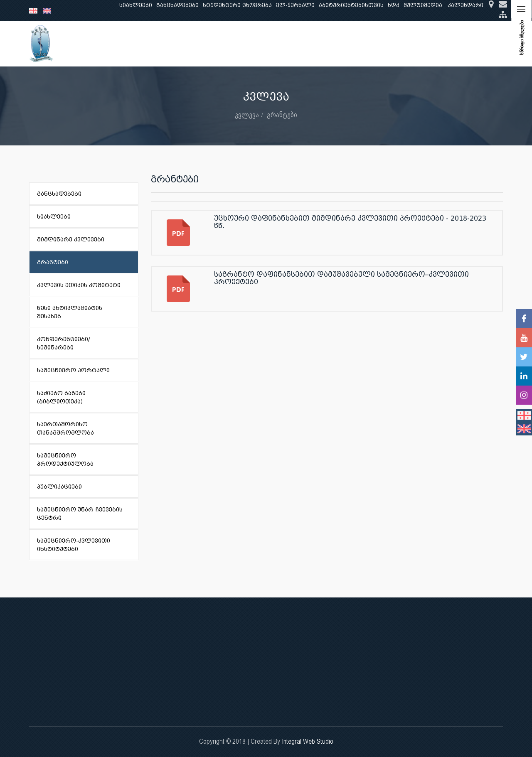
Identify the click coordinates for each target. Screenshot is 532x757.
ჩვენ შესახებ (110, 43)
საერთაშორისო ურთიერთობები (437, 43)
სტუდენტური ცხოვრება (237, 5)
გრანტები (282, 114)
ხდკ (394, 5)
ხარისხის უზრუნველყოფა (337, 43)
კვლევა (195, 43)
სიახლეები (136, 5)
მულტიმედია (423, 5)
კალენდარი (465, 5)
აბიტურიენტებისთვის (351, 5)
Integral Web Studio (308, 741)
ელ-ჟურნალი (295, 5)
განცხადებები (177, 5)
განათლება (156, 43)
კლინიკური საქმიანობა (251, 43)
